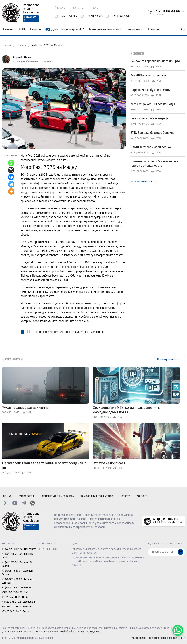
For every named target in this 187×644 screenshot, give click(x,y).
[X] (11, 170)
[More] (11, 191)
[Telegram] (11, 184)
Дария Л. (18, 57)
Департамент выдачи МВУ (65, 29)
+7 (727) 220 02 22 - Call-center (19, 549)
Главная (8, 29)
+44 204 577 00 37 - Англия (17, 607)
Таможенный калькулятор (105, 29)
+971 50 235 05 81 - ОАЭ (15, 592)
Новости (36, 29)
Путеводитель (134, 29)
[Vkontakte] (11, 177)
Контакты (154, 29)
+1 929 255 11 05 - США (15, 597)
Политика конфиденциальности (167, 638)
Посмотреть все (167, 359)
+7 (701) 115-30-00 (167, 11)
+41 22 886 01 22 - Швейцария (19, 602)
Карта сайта (139, 638)
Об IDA (22, 29)
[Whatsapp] (11, 163)
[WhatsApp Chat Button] (178, 630)
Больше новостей (141, 181)
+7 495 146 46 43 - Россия (16, 612)
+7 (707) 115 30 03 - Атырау (17, 588)
